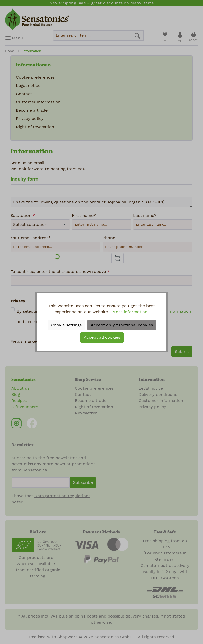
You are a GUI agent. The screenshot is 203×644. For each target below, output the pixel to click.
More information (130, 312)
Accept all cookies (102, 337)
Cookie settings (66, 325)
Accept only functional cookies (122, 325)
